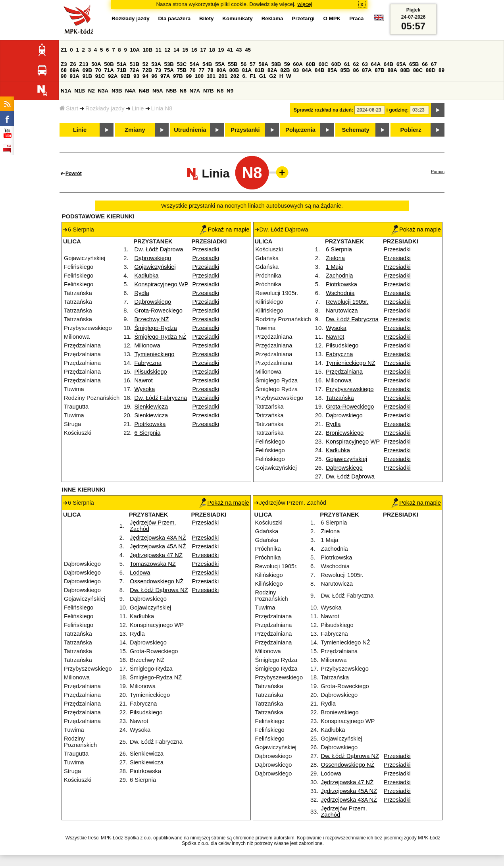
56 (243, 64)
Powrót (74, 174)
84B (319, 70)
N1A (66, 91)
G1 (263, 76)
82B (285, 70)
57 (253, 64)
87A (367, 70)
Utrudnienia (190, 130)
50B (109, 64)
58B (276, 64)
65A (401, 64)
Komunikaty (237, 18)
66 (425, 64)
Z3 (64, 64)
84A (307, 70)
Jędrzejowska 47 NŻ (156, 555)
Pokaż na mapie (224, 230)
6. (245, 76)
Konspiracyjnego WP (161, 284)
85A (332, 70)
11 (159, 50)
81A (247, 70)
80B (234, 70)
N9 (230, 91)
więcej (305, 4)
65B (414, 64)
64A (376, 64)
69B (87, 70)
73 (158, 70)
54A (194, 64)
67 (434, 64)
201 (223, 76)
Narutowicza (342, 311)
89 (441, 70)
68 (64, 70)
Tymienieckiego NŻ (351, 363)
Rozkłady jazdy (105, 108)
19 (221, 50)
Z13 (84, 64)
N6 (183, 91)
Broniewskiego (345, 433)
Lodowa (140, 573)
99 (189, 76)
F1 (253, 76)
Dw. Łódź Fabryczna (161, 398)
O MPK (332, 18)
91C (100, 76)
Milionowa (147, 345)
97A (165, 76)
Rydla (141, 293)
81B (260, 70)
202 (235, 76)
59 (287, 64)
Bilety (206, 18)
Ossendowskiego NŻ (157, 581)
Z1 (64, 50)
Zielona (335, 258)
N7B (209, 91)
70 (98, 70)
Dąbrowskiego (153, 258)
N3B (117, 91)
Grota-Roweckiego (158, 311)
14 (176, 50)
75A (169, 70)
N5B (171, 91)
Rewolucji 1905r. (347, 302)
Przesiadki (206, 249)
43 (239, 50)
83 (296, 70)
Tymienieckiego (154, 354)
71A (109, 70)
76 (193, 70)
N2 (91, 91)
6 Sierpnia (147, 433)
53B (169, 64)
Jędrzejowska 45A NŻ (158, 546)
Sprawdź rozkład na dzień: (323, 110)
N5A (158, 91)
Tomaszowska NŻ (153, 564)
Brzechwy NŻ (151, 319)
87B (379, 70)
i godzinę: (398, 110)
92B (125, 76)
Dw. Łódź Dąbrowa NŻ (159, 590)
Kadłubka (146, 276)
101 (211, 76)
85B (345, 70)
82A (272, 70)
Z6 (73, 64)
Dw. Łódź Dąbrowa (159, 249)
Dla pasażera (175, 18)
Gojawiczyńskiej (155, 267)
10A (135, 50)
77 (201, 70)
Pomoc (438, 172)
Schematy (355, 130)
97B (178, 76)
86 (356, 70)
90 (64, 76)
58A (264, 64)
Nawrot (143, 380)
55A (220, 64)
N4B (144, 91)
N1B (80, 91)
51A (122, 64)
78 (211, 70)
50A (96, 64)
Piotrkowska (150, 424)
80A (221, 70)
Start (69, 108)
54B (207, 64)
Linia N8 (162, 108)
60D (336, 64)
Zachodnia (339, 276)
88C (418, 70)
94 (145, 76)
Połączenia (300, 130)
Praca (356, 18)
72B (147, 70)
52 (145, 64)
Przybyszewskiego (350, 389)
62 (356, 64)
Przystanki (245, 130)
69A (75, 70)
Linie (138, 108)
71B (122, 70)
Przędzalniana (344, 372)
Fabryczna (148, 363)
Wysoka (144, 389)
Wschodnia (340, 293)
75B (182, 70)
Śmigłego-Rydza (156, 328)
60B (311, 64)
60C (323, 64)
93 (136, 76)
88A (392, 70)
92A (113, 76)
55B (233, 64)
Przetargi (303, 18)
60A (298, 64)
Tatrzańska (340, 398)
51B (135, 64)
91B (87, 76)
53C (182, 64)
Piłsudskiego (150, 372)
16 (194, 50)
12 (167, 50)
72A (135, 70)
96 (154, 76)
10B (148, 50)
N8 (220, 91)
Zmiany (135, 130)
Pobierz (411, 130)
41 (230, 50)
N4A (130, 91)
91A (75, 76)
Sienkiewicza (151, 407)
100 (199, 76)
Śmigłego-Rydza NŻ (160, 337)
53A (156, 64)
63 (365, 64)
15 (185, 50)
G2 (273, 76)
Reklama (272, 18)
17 (203, 50)
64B (389, 64)
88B (405, 70)
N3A (103, 91)
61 (347, 64)
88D (431, 70)
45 (248, 50)
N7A (195, 91)
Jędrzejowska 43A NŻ (158, 538)
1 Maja (335, 267)
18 (212, 50)
